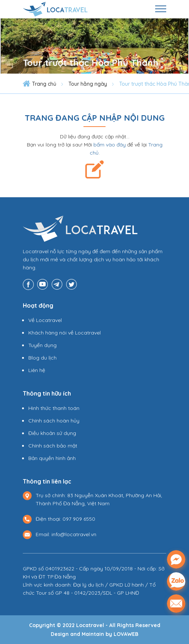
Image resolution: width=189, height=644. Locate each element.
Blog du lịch (42, 358)
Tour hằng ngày (88, 84)
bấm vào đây (110, 145)
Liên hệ (37, 370)
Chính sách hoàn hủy (54, 421)
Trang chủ (44, 84)
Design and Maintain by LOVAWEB (94, 634)
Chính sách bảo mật (53, 446)
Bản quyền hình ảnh (52, 458)
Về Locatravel (45, 320)
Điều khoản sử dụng (52, 433)
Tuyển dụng (42, 345)
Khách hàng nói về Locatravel (65, 333)
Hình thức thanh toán (54, 408)
